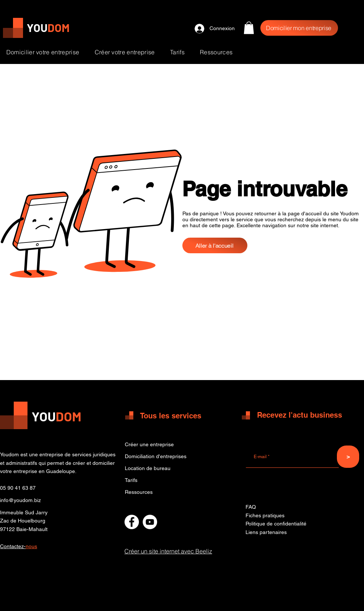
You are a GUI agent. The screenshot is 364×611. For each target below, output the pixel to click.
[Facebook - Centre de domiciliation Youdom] (132, 522)
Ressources (139, 492)
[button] (249, 28)
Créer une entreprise (149, 444)
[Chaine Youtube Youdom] (150, 522)
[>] (348, 457)
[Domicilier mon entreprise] (299, 28)
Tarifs (131, 480)
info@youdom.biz (20, 500)
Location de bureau (148, 468)
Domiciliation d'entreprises (156, 456)
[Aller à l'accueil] (215, 245)
